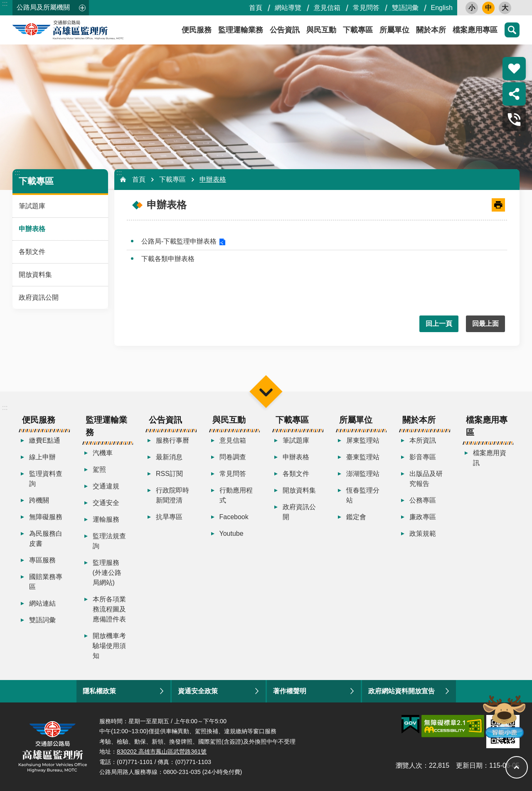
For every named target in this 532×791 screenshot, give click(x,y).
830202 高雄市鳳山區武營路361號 (162, 752)
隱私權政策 (99, 691)
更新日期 (469, 765)
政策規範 (423, 533)
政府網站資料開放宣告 (401, 691)
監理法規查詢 (109, 541)
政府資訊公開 (39, 297)
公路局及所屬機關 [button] (43, 7)
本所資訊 (423, 440)
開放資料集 (35, 275)
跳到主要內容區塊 (4, 4)
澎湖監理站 (363, 474)
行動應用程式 (236, 495)
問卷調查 (233, 457)
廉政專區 (423, 517)
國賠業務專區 (46, 582)
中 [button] (488, 8)
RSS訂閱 (169, 474)
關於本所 (431, 30)
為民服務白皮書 (46, 538)
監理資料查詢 (46, 479)
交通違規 (106, 486)
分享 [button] (514, 94)
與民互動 (321, 30)
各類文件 (32, 252)
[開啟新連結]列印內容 (498, 205)
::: (5, 4)
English (442, 8)
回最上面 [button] (485, 324)
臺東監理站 (363, 457)
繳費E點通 (45, 440)
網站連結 (42, 603)
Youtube (232, 533)
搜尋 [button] (512, 30)
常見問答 (366, 8)
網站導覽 (288, 8)
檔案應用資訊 (490, 458)
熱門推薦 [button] (514, 69)
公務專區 (423, 500)
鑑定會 (356, 517)
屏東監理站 (363, 440)
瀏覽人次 (409, 765)
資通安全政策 (198, 691)
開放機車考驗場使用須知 (109, 646)
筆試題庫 (32, 206)
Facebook (234, 517)
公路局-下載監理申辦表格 (179, 241)
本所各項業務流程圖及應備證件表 (109, 609)
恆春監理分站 (363, 495)
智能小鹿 (504, 716)
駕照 (99, 469)
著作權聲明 (290, 691)
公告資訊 (285, 30)
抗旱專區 (169, 517)
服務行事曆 (172, 440)
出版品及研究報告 (426, 479)
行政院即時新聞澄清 (172, 495)
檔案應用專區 (475, 30)
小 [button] (472, 8)
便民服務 (197, 30)
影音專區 (423, 457)
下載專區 (358, 30)
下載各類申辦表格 (168, 259)
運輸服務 (106, 519)
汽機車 (103, 453)
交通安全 (106, 503)
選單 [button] (266, 391)
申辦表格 (32, 229)
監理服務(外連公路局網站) (107, 573)
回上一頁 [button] (439, 324)
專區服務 (42, 560)
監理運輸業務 (241, 30)
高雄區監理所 (87, 30)
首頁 (256, 8)
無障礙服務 (46, 517)
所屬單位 (394, 30)
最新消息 (169, 457)
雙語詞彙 (405, 8)
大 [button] (505, 8)
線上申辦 (42, 457)
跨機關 (39, 500)
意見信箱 (327, 8)
